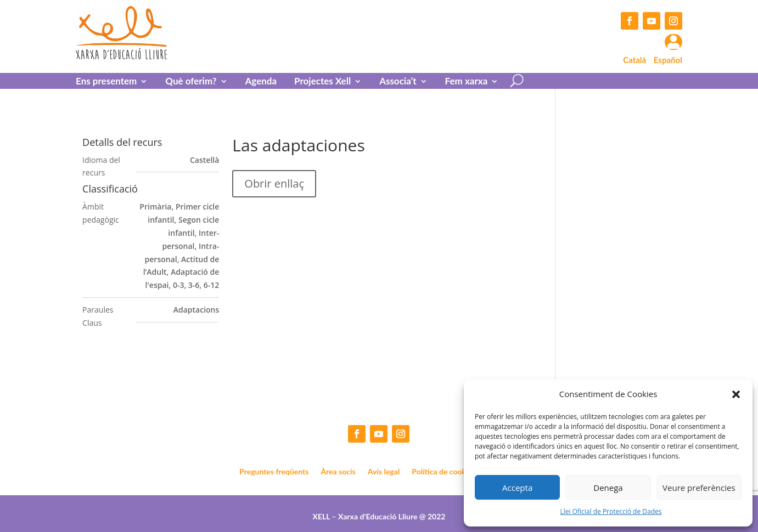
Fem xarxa (467, 82)
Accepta (517, 488)
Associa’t (398, 82)
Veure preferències (699, 488)
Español (668, 60)
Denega (608, 488)
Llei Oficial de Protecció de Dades (611, 511)
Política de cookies (443, 472)
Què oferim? (191, 82)
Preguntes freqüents (274, 472)
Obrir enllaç (274, 183)
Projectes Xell (322, 82)
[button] (736, 394)
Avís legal (384, 472)
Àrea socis (338, 472)
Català (635, 60)
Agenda (261, 82)
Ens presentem (106, 82)
